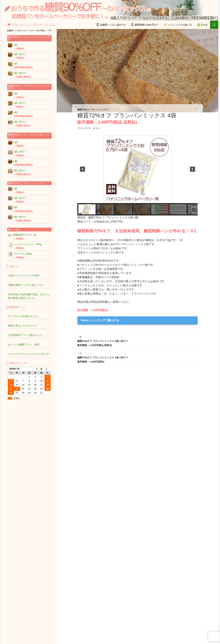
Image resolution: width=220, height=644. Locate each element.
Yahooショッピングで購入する (100, 320)
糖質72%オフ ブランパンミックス (93, 110)
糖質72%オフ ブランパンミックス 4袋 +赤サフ (137, 341)
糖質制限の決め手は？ (147, 25)
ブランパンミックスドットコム (33, 25)
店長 (98, 128)
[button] (82, 169)
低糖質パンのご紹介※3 (113, 25)
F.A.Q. (204, 25)
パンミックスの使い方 (180, 25)
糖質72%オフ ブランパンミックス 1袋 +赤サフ (137, 357)
